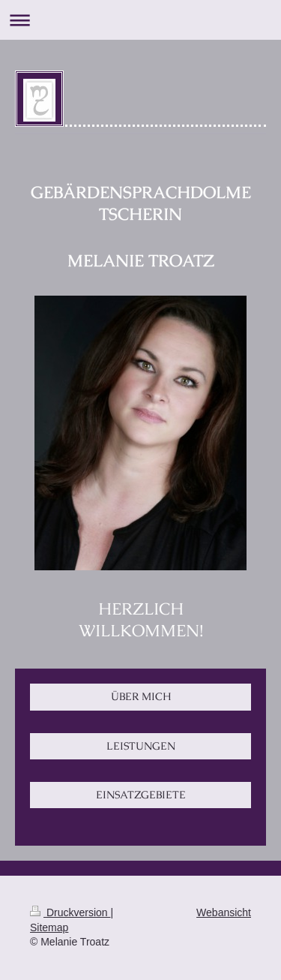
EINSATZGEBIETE (141, 795)
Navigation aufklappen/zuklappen (140, 20)
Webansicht (224, 912)
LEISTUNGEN (141, 746)
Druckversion (70, 912)
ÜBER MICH (141, 696)
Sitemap (49, 927)
